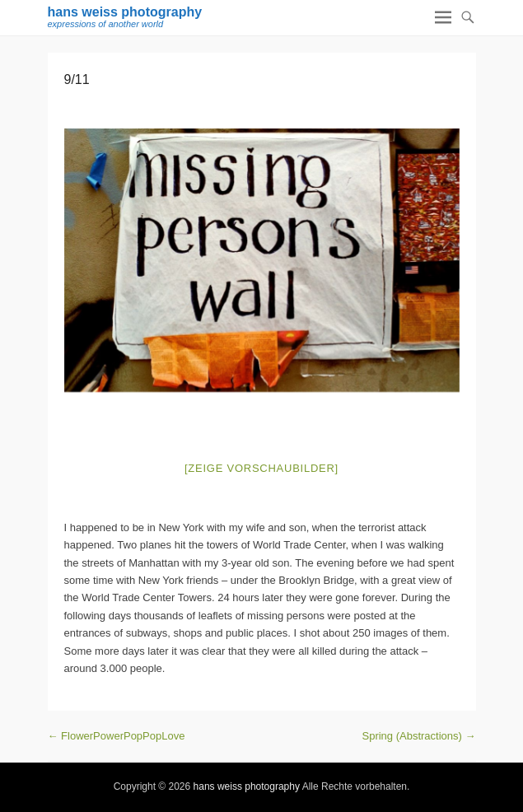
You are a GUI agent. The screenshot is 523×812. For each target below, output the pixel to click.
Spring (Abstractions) (419, 736)
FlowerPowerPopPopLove (117, 736)
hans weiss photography (125, 12)
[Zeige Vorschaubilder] (261, 468)
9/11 (77, 79)
